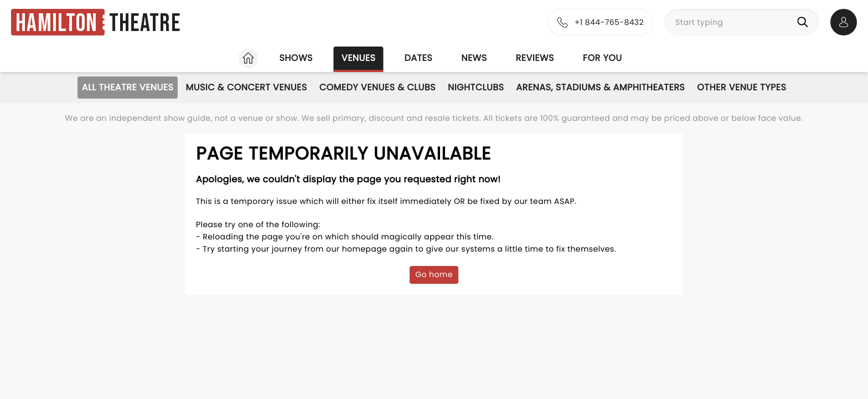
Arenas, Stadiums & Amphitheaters (600, 87)
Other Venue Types (742, 87)
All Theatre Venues (128, 87)
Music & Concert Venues (246, 87)
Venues (359, 58)
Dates (418, 58)
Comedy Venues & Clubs (378, 87)
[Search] (805, 22)
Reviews (535, 58)
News (474, 58)
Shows (296, 58)
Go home (434, 274)
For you (603, 58)
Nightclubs (476, 87)
